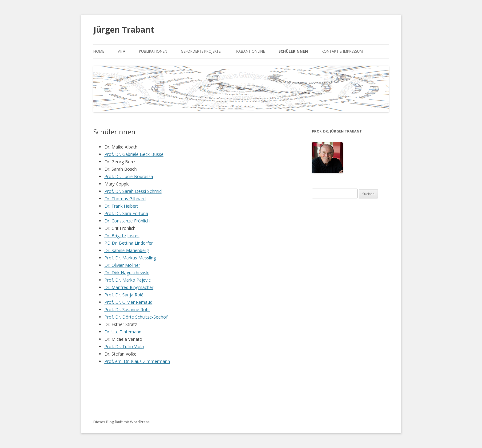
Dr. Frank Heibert (121, 206)
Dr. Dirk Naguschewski (127, 273)
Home (99, 51)
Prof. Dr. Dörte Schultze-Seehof (136, 317)
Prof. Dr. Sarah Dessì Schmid (133, 191)
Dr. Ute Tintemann (123, 332)
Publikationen (153, 51)
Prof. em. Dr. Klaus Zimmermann (137, 361)
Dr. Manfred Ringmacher (129, 287)
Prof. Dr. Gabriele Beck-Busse (134, 154)
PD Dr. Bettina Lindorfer (129, 243)
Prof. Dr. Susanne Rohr (127, 310)
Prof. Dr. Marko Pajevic (128, 280)
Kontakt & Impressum (342, 51)
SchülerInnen (293, 51)
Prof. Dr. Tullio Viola (124, 346)
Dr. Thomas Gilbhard (125, 199)
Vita (122, 51)
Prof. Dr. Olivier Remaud (128, 302)
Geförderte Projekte (201, 51)
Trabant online (249, 51)
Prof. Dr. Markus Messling (130, 258)
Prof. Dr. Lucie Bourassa (129, 176)
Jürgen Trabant (124, 30)
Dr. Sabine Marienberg (127, 250)
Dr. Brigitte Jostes (122, 236)
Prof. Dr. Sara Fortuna (126, 213)
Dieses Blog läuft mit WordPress (121, 422)
